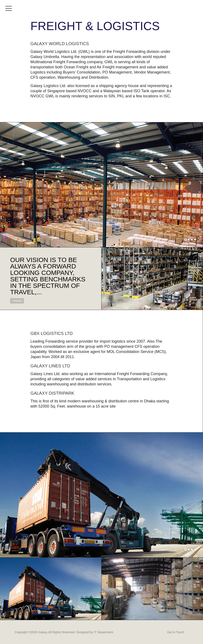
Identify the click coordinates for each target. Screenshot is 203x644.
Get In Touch (176, 632)
